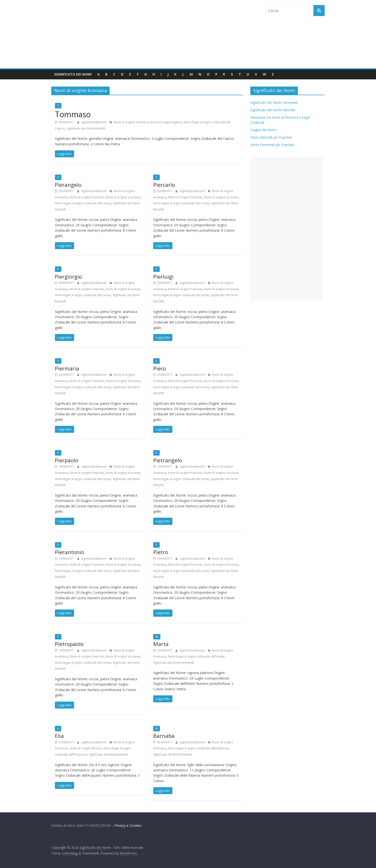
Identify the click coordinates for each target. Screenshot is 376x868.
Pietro (161, 552)
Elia (59, 736)
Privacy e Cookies (128, 825)
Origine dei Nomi (263, 130)
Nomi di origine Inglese (166, 122)
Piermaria (67, 368)
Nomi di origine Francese (87, 197)
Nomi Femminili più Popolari (272, 145)
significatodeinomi (94, 122)
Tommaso (73, 114)
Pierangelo (68, 185)
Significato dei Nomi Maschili (86, 128)
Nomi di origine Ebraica (86, 748)
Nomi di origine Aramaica (131, 122)
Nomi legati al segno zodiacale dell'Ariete (196, 656)
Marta (161, 644)
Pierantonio (70, 552)
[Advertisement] (286, 229)
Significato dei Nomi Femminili (174, 663)
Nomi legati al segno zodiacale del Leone (83, 203)
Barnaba (164, 736)
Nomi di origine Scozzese (123, 197)
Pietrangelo (168, 460)
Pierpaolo (67, 460)
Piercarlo (164, 185)
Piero (160, 368)
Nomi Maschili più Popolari (271, 137)
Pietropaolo (69, 644)
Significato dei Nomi (73, 74)
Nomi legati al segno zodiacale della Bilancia (198, 748)
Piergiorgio (68, 276)
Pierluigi (163, 276)
